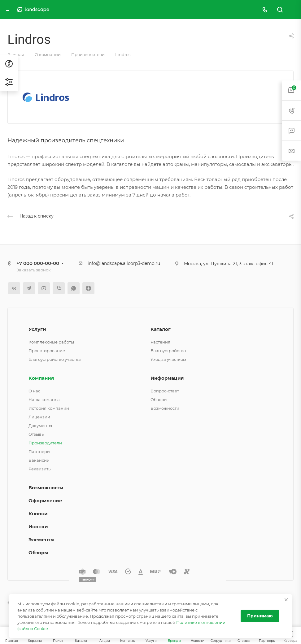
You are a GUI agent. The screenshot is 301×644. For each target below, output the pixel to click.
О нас (34, 391)
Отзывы (37, 434)
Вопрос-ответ (165, 391)
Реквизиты (40, 469)
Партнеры (39, 452)
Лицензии (39, 417)
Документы (40, 426)
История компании (49, 408)
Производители (45, 443)
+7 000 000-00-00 (38, 263)
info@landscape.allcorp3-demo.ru (124, 263)
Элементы (41, 540)
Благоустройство (168, 351)
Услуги (37, 329)
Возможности (165, 408)
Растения (160, 342)
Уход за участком (168, 359)
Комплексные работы (51, 342)
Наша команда (44, 400)
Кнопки (38, 514)
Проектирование (47, 351)
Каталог (161, 329)
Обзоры (159, 400)
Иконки (38, 527)
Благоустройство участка (55, 359)
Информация (167, 378)
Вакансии (39, 460)
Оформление (45, 501)
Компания (41, 378)
